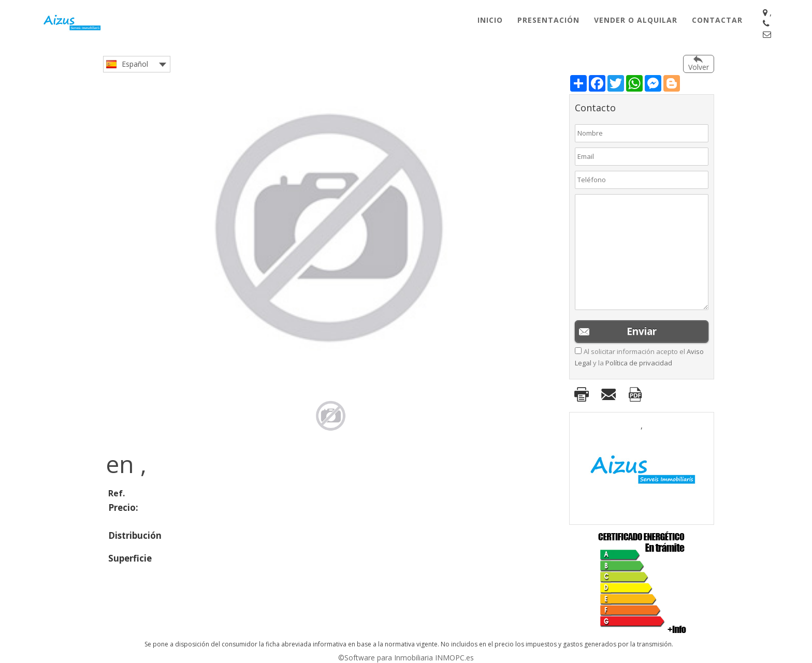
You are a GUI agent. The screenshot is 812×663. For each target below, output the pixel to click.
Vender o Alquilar (636, 20)
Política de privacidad (639, 363)
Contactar (717, 20)
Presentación (548, 20)
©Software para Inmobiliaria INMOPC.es (406, 658)
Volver (699, 67)
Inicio (490, 20)
